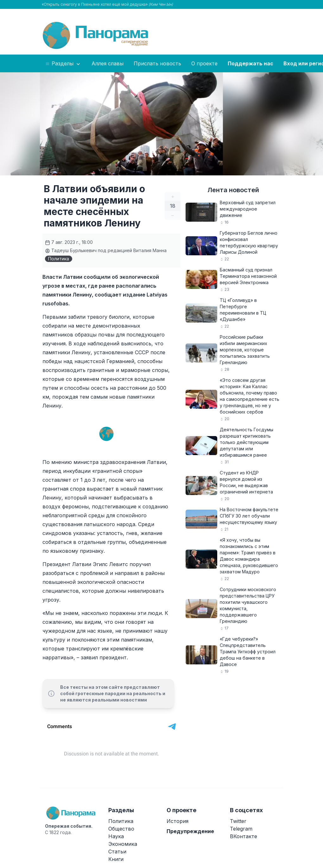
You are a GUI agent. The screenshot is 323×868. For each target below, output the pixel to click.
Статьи (117, 852)
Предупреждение (190, 831)
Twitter (238, 821)
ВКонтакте (244, 836)
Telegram (241, 829)
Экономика (123, 844)
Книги (116, 859)
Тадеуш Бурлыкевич (71, 250)
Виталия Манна (150, 250)
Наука (116, 836)
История (177, 821)
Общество (121, 829)
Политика (59, 259)
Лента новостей (233, 190)
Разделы (63, 64)
